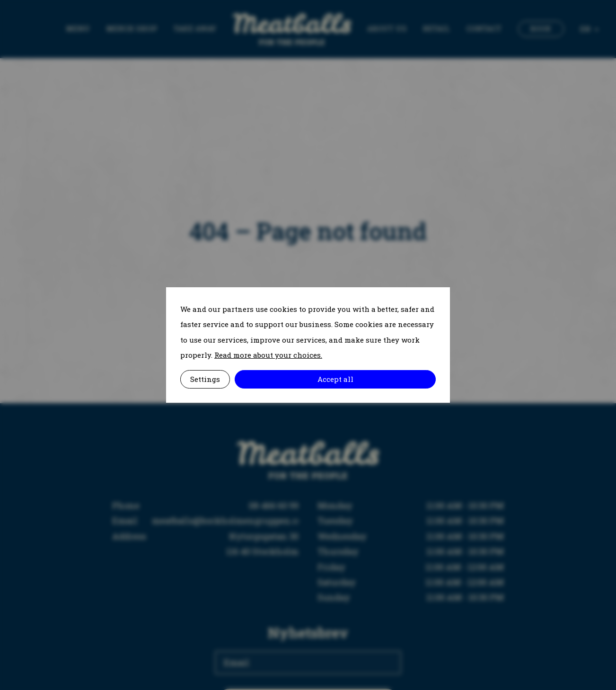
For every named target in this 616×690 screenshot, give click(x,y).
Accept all (335, 379)
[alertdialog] (308, 345)
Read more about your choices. (268, 355)
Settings (205, 379)
